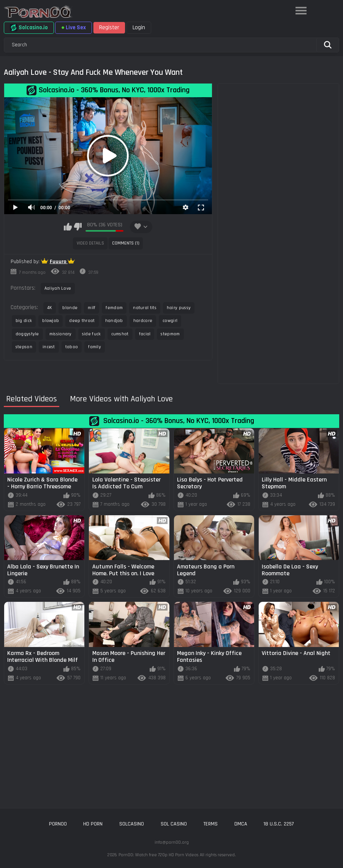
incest (49, 347)
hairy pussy (179, 308)
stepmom (170, 334)
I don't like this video (78, 227)
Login (139, 28)
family (95, 347)
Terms (210, 824)
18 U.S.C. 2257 (279, 824)
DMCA (241, 824)
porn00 (58, 824)
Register (109, 28)
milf (92, 308)
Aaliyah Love (58, 288)
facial (145, 334)
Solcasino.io (29, 28)
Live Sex (73, 28)
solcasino (132, 824)
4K (50, 308)
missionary (61, 334)
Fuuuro (59, 262)
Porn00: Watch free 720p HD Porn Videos (158, 855)
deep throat (82, 321)
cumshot (120, 334)
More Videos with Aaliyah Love (121, 399)
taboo (72, 347)
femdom (114, 308)
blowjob (51, 321)
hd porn (93, 824)
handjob (114, 321)
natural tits (145, 308)
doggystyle (27, 334)
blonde (70, 308)
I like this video (68, 227)
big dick (24, 321)
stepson (24, 347)
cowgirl (170, 321)
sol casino (174, 824)
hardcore (143, 321)
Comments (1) (126, 243)
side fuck (92, 334)
